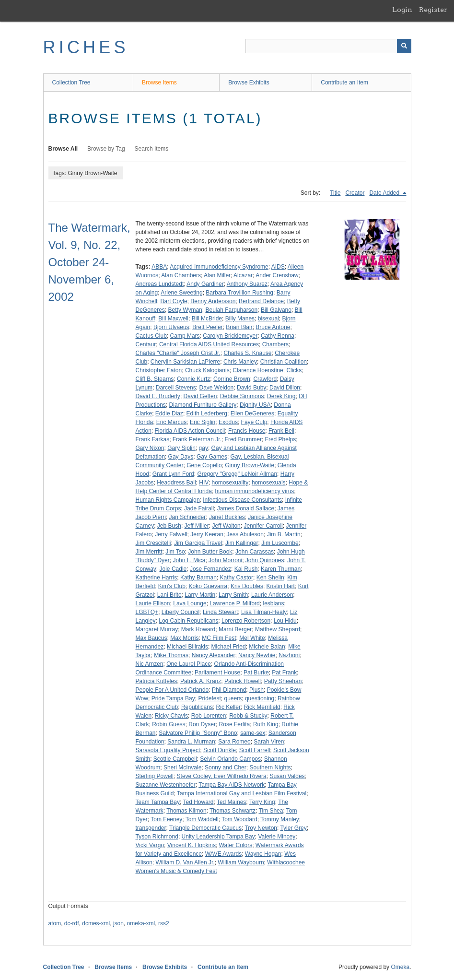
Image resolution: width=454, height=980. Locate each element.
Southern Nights (270, 767)
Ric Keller (228, 707)
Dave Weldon (216, 388)
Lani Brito (169, 595)
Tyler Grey (293, 828)
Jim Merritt (149, 552)
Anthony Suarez (247, 284)
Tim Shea (271, 811)
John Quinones (265, 560)
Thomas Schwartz (233, 811)
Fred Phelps (281, 439)
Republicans (197, 707)
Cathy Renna (278, 336)
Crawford (265, 379)
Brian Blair (239, 327)
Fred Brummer (243, 439)
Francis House (247, 431)
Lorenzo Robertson (246, 621)
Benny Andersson (213, 301)
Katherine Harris (157, 578)
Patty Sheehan (283, 681)
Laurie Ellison (153, 603)
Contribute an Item (344, 83)
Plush (256, 690)
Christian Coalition (284, 362)
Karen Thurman (281, 569)
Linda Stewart (220, 612)
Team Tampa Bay (158, 802)
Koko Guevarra (208, 586)
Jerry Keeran (207, 534)
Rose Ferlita (235, 724)
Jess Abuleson (245, 534)
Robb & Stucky (248, 716)
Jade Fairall (199, 508)
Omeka (400, 967)
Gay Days (181, 457)
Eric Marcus (171, 422)
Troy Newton (261, 828)
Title (335, 193)
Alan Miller (217, 275)
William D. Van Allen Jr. (185, 862)
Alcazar (243, 275)
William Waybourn (241, 862)
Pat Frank (284, 673)
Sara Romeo (234, 742)
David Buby (251, 388)
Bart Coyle (174, 301)
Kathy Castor (237, 578)
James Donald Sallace (246, 508)
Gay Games (212, 457)
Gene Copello (204, 465)
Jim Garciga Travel (198, 543)
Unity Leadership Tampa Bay (218, 837)
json (118, 923)
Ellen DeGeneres (252, 413)
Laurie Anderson (272, 595)
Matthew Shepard (278, 629)
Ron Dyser (202, 724)
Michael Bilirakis (187, 647)
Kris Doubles (247, 586)
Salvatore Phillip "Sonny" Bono (198, 733)
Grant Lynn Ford (173, 474)
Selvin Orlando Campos (230, 759)
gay (204, 448)
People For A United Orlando (172, 690)
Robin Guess (169, 724)
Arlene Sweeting (181, 293)
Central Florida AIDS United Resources (209, 344)
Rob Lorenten (209, 716)
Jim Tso (175, 552)
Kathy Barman (198, 578)
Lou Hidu (285, 621)
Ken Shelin (270, 578)
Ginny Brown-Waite (250, 465)
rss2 (164, 923)
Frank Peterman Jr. (197, 439)
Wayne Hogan (263, 854)
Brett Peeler (207, 327)
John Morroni (225, 560)
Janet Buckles (227, 517)
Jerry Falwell (171, 534)
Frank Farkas (153, 439)
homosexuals (269, 483)
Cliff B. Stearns (155, 379)
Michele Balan (267, 647)
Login (402, 10)
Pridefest (209, 698)
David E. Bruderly (158, 396)
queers (233, 698)
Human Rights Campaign (168, 500)
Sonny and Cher (226, 767)
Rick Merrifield (262, 707)
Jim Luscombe (280, 543)
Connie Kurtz (193, 379)
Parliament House (217, 673)
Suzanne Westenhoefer (166, 785)
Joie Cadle (173, 569)
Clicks (294, 370)
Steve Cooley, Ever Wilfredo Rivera (222, 776)
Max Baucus (151, 638)
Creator (355, 193)
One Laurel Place (189, 664)
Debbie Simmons (242, 396)
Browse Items (159, 83)
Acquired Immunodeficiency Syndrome (219, 267)
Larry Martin (200, 595)
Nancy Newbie (257, 655)
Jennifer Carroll (263, 526)
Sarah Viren (269, 742)
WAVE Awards (223, 854)
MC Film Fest (219, 638)
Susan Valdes (287, 776)
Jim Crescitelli (153, 543)
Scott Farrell (255, 750)
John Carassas (255, 552)
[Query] (328, 46)
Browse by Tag (106, 149)
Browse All (63, 149)
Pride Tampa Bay (173, 698)
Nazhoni (289, 655)
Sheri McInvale (182, 767)
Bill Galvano (276, 310)
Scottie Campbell (175, 759)
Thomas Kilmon (186, 811)
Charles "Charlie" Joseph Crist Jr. (178, 353)
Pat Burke (256, 673)
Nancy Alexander (214, 655)
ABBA (159, 267)
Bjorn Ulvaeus (171, 327)
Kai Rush (246, 569)
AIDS (278, 267)
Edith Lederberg (207, 413)
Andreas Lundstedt (160, 284)
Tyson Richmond (157, 837)
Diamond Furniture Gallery (203, 405)
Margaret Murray (157, 629)
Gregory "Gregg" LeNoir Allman (237, 474)
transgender (151, 828)
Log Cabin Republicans (188, 621)
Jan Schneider (188, 517)
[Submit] (404, 46)
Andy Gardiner (205, 284)
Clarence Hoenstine (258, 370)
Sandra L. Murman (191, 742)
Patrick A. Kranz (201, 681)
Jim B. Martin (284, 534)
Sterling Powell (155, 776)
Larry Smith (233, 595)
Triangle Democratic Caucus (205, 828)
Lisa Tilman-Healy (264, 612)
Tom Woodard (239, 819)
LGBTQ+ (147, 612)
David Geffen (200, 396)
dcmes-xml (96, 923)
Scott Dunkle (220, 750)
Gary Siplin (181, 448)
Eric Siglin (203, 422)
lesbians (273, 603)
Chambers (275, 344)
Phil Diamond (229, 690)
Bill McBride (207, 319)
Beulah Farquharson (231, 310)
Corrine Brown (232, 379)
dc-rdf (72, 923)
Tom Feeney (166, 819)
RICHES (86, 47)
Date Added (385, 193)
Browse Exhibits (249, 83)
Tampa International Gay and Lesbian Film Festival (242, 793)
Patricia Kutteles (157, 681)
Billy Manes (240, 319)
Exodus (228, 422)
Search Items (152, 149)
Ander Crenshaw (277, 275)
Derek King (281, 396)
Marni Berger (235, 629)
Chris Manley (240, 362)
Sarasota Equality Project (168, 750)
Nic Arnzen (150, 664)
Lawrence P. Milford (235, 603)
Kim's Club (172, 586)
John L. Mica (189, 560)
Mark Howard (198, 629)
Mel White (252, 638)
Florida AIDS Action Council (190, 431)
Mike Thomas (171, 655)
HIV (204, 483)
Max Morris (184, 638)
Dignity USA (255, 405)
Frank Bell (281, 431)
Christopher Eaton (159, 370)
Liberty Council (180, 612)
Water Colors (236, 845)
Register (433, 10)
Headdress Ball (176, 483)
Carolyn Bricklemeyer (230, 336)
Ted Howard (198, 802)
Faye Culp (254, 422)
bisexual (268, 319)
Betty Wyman (185, 310)
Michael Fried (229, 647)
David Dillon (285, 388)
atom (55, 923)
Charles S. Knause (247, 353)
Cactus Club (151, 336)
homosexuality (230, 483)
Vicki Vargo (150, 845)
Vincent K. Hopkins (192, 845)
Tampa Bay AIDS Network (232, 785)
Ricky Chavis (171, 716)
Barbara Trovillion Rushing (239, 293)
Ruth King (266, 724)
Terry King (262, 802)
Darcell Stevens (176, 388)
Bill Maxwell (173, 319)
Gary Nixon (150, 448)
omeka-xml (141, 923)
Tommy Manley (280, 819)
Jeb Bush (169, 526)
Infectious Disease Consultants (242, 500)
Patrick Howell (243, 681)
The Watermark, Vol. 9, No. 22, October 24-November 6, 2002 (89, 262)
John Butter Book (210, 552)
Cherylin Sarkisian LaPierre (185, 362)
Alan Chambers (181, 275)
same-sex (253, 733)
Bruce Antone (273, 327)
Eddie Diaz (169, 413)
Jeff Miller (197, 526)
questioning (260, 698)
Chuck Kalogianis (207, 370)
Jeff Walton (226, 526)
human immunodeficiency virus (255, 491)
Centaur (146, 344)
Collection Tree (71, 83)
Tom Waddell (202, 819)
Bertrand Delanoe (261, 301)
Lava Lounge (190, 603)
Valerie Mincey (277, 837)
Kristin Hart (281, 586)
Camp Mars (185, 336)
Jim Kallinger (242, 543)
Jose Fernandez (210, 569)
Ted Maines (231, 802)
